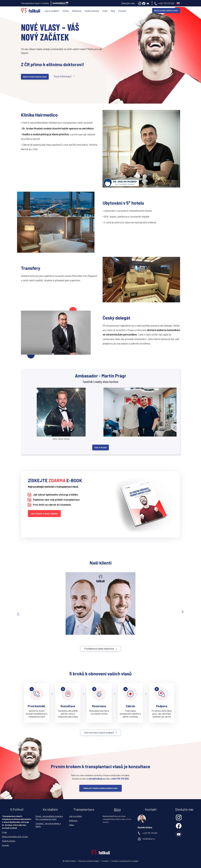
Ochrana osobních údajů (88, 861)
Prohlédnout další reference (99, 649)
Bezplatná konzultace (35, 77)
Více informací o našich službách (99, 733)
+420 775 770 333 (166, 3)
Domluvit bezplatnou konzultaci (100, 788)
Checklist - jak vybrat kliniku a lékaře (48, 825)
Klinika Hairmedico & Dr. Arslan (15, 837)
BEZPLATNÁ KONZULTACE (166, 11)
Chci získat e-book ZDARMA (44, 514)
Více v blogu (101, 447)
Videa (71, 825)
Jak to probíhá (75, 816)
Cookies (105, 861)
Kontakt (122, 11)
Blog (113, 11)
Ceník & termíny (92, 11)
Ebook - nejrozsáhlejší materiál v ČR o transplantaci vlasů (49, 818)
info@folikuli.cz (149, 839)
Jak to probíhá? (52, 11)
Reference (77, 11)
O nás (105, 11)
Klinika (66, 11)
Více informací (62, 76)
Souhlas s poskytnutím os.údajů (125, 861)
